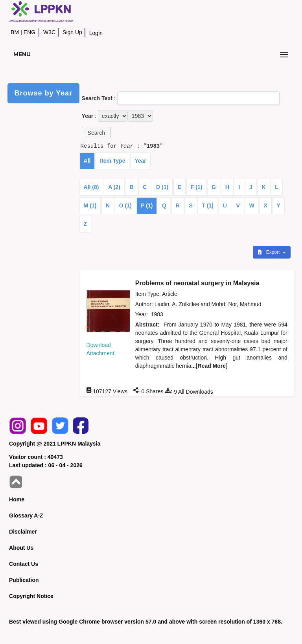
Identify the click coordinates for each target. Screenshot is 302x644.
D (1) (162, 187)
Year (140, 161)
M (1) (90, 205)
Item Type (112, 161)
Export (269, 252)
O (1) (125, 205)
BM (15, 32)
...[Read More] (209, 366)
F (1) (197, 187)
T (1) (208, 205)
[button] (96, 133)
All (87, 161)
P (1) (147, 205)
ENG (29, 32)
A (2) (114, 187)
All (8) (91, 187)
